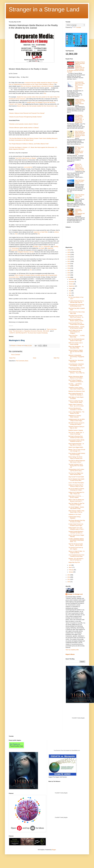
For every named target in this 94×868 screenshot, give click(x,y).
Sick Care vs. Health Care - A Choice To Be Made (76, 433)
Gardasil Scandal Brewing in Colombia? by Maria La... (76, 532)
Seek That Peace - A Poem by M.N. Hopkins (80, 182)
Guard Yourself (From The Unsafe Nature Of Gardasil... (77, 324)
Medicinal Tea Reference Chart (77, 391)
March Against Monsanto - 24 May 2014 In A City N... (76, 444)
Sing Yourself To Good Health (76, 477)
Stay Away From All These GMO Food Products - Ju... (76, 316)
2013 (69, 575)
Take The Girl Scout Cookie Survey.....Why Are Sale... (76, 545)
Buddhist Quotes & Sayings (76, 430)
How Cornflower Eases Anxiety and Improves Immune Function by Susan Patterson (80, 134)
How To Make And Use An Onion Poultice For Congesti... (75, 332)
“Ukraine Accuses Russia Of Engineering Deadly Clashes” (25, 117)
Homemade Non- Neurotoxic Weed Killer (76, 361)
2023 (69, 257)
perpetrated (15, 250)
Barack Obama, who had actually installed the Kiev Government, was (37, 106)
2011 (69, 579)
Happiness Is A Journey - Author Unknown (75, 416)
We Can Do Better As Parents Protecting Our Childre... (76, 489)
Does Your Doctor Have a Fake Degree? (80, 196)
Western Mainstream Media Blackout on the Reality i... (76, 377)
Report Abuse (70, 654)
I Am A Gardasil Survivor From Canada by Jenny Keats (76, 556)
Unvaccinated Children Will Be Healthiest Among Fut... (76, 441)
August (71, 288)
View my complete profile (72, 650)
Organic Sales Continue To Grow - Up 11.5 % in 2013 (76, 405)
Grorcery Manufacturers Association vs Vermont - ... (76, 409)
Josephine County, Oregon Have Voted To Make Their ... (77, 388)
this (16, 234)
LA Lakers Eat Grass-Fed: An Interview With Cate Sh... (76, 302)
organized (50, 248)
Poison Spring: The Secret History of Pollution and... (76, 458)
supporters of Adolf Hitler (41, 232)
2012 (69, 577)
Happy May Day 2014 (74, 562)
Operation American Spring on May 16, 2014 (76, 427)
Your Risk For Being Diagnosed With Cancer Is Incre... (77, 461)
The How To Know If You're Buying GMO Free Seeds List (76, 466)
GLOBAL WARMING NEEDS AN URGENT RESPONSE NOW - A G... (76, 540)
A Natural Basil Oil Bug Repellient (74, 517)
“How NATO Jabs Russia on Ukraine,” (26, 158)
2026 (69, 250)
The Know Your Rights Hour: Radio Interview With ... (76, 474)
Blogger (54, 850)
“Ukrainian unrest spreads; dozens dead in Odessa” (24, 124)
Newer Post (12, 358)
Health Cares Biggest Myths (76, 447)
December (72, 279)
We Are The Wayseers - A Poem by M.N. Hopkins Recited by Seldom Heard (80, 167)
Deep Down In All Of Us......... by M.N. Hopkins (76, 497)
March (71, 567)
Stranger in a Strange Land (44, 9)
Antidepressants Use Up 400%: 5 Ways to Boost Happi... (77, 420)
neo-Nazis (41, 248)
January (71, 572)
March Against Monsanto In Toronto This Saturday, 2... (76, 394)
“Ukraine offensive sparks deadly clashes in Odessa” (24, 128)
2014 (69, 277)
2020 (69, 264)
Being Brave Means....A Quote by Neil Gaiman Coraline (76, 327)
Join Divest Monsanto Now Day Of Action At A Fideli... (77, 521)
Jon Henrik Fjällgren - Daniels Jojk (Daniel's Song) (76, 508)
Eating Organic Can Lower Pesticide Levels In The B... (76, 528)
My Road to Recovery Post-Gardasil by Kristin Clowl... (76, 437)
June (70, 293)
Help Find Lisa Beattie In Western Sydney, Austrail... (76, 320)
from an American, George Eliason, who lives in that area (37, 86)
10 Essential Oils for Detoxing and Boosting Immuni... (76, 305)
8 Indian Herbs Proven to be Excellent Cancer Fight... (76, 525)
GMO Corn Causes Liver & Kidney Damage (76, 344)
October (71, 284)
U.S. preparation (46, 246)
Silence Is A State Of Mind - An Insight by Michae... (77, 552)
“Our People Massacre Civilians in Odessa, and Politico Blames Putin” (29, 144)
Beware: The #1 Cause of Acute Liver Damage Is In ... (77, 450)
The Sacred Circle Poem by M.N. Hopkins (76, 548)
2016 (69, 273)
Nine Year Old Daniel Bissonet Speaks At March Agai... (76, 340)
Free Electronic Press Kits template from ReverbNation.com (67, 750)
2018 (69, 268)
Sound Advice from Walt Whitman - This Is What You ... (77, 373)
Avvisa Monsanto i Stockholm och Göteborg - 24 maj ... (76, 365)
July (70, 291)
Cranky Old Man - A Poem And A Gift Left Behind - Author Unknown (80, 102)
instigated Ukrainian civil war (26, 252)
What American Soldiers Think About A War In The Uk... (76, 512)
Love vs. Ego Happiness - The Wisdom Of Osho (76, 413)
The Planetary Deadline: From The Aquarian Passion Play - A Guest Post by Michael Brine (79, 119)
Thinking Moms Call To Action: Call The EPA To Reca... (76, 470)
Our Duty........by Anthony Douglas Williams (75, 385)
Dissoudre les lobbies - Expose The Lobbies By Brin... (77, 368)
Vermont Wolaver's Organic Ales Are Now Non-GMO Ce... (76, 352)
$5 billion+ (36, 246)
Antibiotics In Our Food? (75, 514)
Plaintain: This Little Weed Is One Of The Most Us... (76, 559)
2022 (69, 259)
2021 (69, 261)
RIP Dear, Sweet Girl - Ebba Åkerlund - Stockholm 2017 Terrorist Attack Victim (79, 151)
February (71, 570)
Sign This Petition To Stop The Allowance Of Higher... (76, 504)
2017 (69, 271)
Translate (77, 27)
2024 (69, 255)
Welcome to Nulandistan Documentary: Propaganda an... (76, 357)
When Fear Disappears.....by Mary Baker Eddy (76, 347)
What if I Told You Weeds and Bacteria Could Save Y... (76, 500)
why (45, 93)
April (70, 565)
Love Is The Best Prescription (76, 483)
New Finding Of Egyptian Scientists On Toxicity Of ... (76, 381)
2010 (69, 582)
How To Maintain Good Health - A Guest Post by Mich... (77, 480)
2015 (69, 275)
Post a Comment (16, 355)
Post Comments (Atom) (22, 361)
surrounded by (28, 167)
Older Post (56, 358)
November (72, 282)
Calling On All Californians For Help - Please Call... (76, 493)
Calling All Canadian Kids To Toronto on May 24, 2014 (76, 486)
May (70, 295)
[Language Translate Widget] (75, 25)
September (72, 286)
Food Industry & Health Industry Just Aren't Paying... (77, 454)
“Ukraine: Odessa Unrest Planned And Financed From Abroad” (27, 113)
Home (35, 358)
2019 (69, 266)
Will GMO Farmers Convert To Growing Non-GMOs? (76, 424)
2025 (69, 252)
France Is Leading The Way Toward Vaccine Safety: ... (76, 402)
